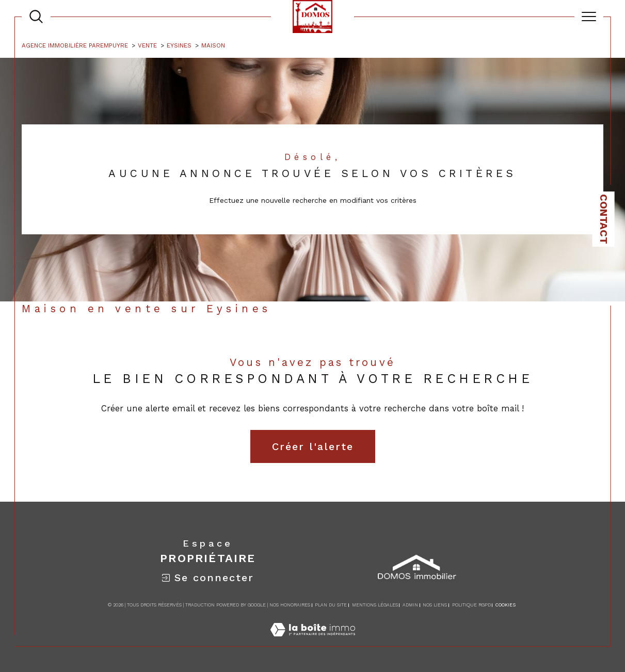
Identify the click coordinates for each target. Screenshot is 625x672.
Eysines (179, 45)
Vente (147, 45)
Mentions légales (375, 605)
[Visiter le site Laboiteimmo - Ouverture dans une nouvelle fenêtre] (313, 641)
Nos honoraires (290, 605)
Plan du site (331, 605)
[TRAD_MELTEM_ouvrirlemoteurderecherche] (36, 17)
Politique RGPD (471, 605)
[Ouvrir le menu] (589, 17)
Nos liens (435, 605)
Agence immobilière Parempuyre (75, 45)
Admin (410, 605)
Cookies (506, 605)
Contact (604, 219)
